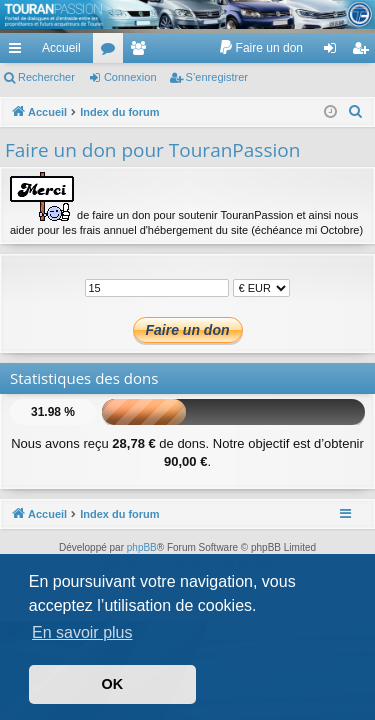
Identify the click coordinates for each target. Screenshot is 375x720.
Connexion (130, 77)
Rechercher (46, 77)
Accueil (61, 48)
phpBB (142, 547)
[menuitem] (260, 48)
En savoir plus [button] (82, 632)
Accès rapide (19, 52)
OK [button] (113, 684)
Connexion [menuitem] (334, 52)
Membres (142, 52)
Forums (112, 52)
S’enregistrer (217, 77)
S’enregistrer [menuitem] (364, 52)
